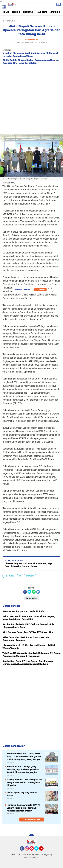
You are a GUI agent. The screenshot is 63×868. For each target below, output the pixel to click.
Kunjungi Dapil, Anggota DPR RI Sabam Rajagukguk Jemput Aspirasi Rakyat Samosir (23, 808)
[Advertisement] (31, 99)
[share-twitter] (29, 592)
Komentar (31, 598)
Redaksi (22, 855)
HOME (6, 12)
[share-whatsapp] (34, 592)
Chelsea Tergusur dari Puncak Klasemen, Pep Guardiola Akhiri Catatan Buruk (28, 565)
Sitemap (14, 855)
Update (40, 290)
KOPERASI (28, 12)
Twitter (38, 850)
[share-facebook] (25, 592)
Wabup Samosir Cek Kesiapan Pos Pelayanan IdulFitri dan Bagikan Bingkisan (25, 782)
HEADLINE (9, 576)
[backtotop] (32, 836)
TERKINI (16, 12)
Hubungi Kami (33, 855)
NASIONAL (42, 12)
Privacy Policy (47, 855)
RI (20, 576)
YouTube (43, 850)
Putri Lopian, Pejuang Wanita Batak (22, 794)
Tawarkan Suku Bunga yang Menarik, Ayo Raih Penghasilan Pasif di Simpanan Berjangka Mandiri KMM (23, 770)
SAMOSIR (55, 12)
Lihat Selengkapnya (31, 819)
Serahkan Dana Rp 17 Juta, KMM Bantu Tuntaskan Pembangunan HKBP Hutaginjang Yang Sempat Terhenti (24, 757)
